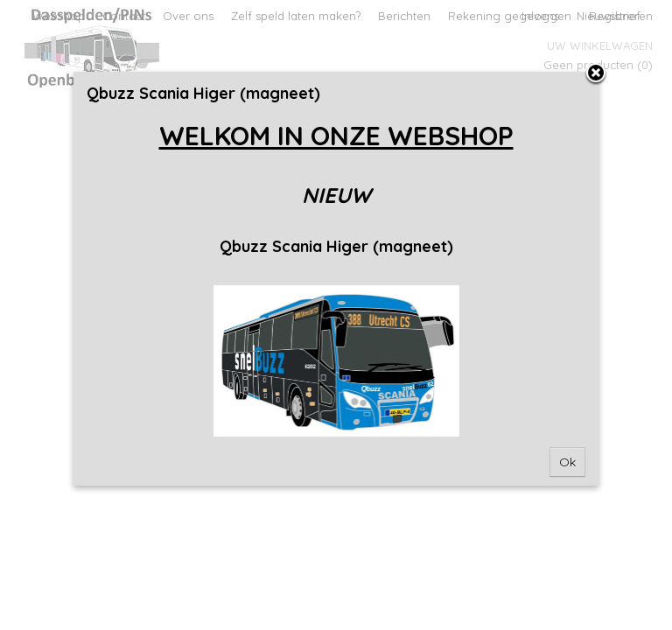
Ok (567, 462)
